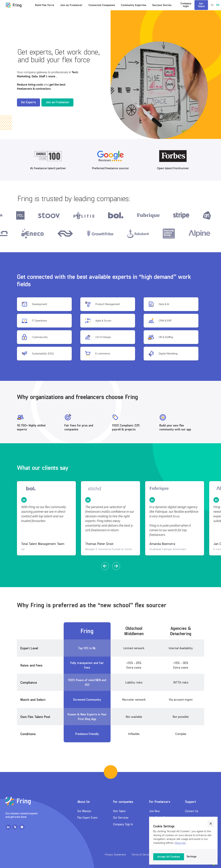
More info (180, 843)
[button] (105, 566)
